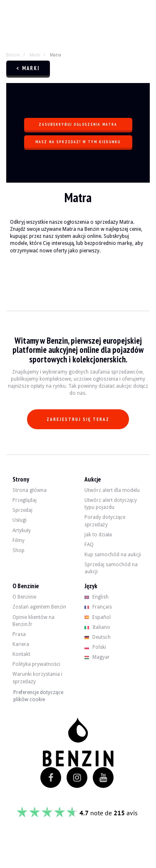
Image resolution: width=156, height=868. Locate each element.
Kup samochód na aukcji (113, 555)
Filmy (19, 540)
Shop (19, 550)
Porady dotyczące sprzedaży (105, 521)
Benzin (13, 55)
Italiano (98, 627)
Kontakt (21, 654)
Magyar (97, 657)
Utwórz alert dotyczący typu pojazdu (111, 504)
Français (98, 607)
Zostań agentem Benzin (39, 607)
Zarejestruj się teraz (78, 419)
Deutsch (98, 637)
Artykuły (22, 531)
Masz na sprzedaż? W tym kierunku (78, 142)
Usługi (20, 520)
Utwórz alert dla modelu (112, 490)
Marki (35, 55)
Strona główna (30, 490)
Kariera (21, 644)
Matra (56, 55)
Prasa (19, 634)
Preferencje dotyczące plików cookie (38, 696)
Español (98, 617)
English (97, 597)
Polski (95, 647)
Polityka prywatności (36, 664)
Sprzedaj (22, 510)
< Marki (28, 68)
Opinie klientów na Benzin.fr (33, 621)
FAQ (89, 545)
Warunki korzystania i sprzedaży (37, 678)
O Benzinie (24, 597)
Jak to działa (98, 535)
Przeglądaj (25, 500)
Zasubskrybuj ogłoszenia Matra (78, 124)
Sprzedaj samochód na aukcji (111, 568)
